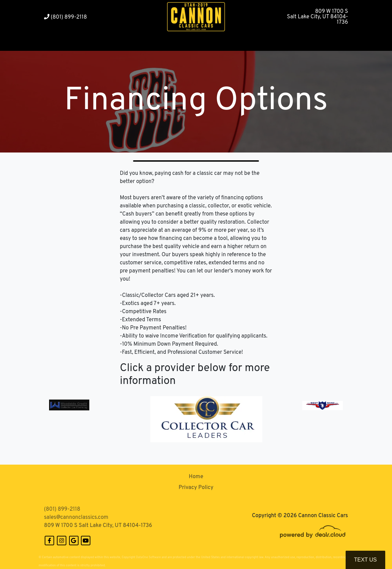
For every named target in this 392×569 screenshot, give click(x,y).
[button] (94, 43)
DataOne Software (148, 557)
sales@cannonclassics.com (76, 517)
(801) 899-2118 (66, 17)
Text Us (365, 560)
